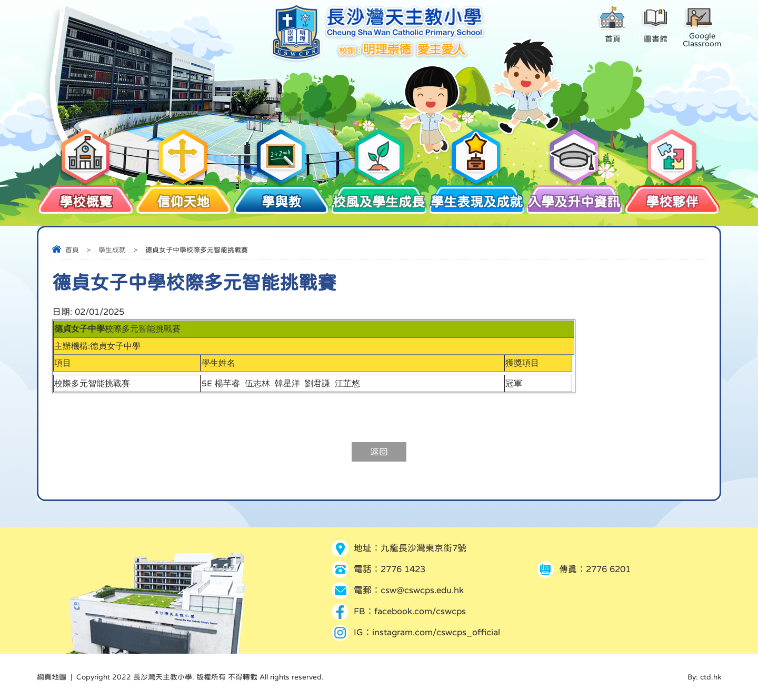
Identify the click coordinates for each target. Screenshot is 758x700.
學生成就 (112, 250)
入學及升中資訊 (574, 196)
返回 (379, 452)
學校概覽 (86, 196)
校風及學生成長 (379, 196)
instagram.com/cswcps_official (436, 632)
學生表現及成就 (477, 196)
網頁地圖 (52, 677)
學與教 (281, 196)
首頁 (72, 250)
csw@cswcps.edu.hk (422, 590)
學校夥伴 (672, 196)
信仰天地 (184, 196)
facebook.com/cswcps (420, 611)
